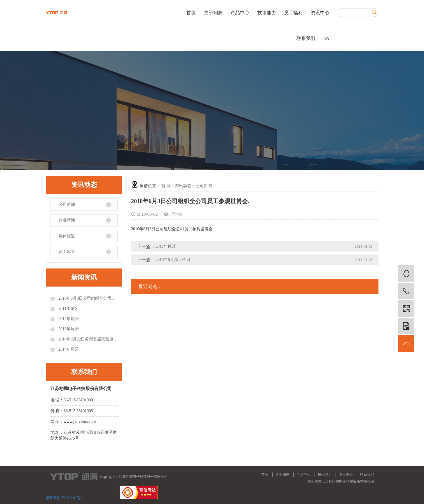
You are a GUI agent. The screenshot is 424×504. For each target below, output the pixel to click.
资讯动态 (183, 186)
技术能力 (267, 13)
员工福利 (293, 13)
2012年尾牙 (68, 319)
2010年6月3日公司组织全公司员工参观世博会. (88, 298)
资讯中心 (320, 13)
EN (326, 38)
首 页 (166, 186)
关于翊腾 (213, 13)
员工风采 (67, 252)
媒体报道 (67, 236)
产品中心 (240, 13)
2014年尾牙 (68, 349)
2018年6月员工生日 (173, 260)
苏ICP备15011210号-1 (65, 498)
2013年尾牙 (68, 329)
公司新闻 (67, 204)
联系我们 (306, 38)
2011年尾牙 (68, 309)
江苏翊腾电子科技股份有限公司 (350, 482)
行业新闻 (67, 220)
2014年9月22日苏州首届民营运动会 (88, 339)
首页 (191, 13)
